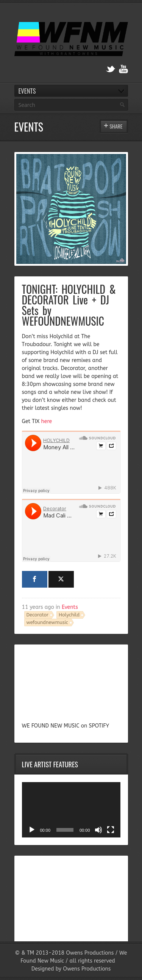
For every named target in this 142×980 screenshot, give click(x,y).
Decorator (38, 615)
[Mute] (98, 830)
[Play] (32, 830)
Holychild (69, 615)
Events (70, 607)
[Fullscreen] (111, 830)
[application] (71, 810)
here (47, 421)
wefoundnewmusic (47, 622)
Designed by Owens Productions (71, 969)
